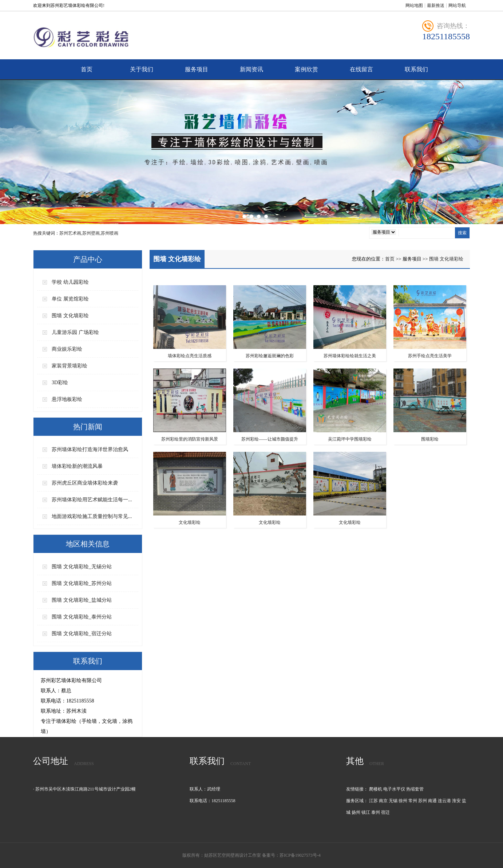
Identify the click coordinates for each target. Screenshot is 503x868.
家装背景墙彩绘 (70, 366)
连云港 (444, 801)
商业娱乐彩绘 (67, 349)
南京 (383, 801)
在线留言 (361, 69)
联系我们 (416, 69)
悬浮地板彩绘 (67, 399)
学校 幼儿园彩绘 (70, 282)
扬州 (356, 812)
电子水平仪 (394, 789)
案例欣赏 (306, 69)
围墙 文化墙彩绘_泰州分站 (82, 617)
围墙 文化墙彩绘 (70, 316)
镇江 (366, 812)
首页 (87, 69)
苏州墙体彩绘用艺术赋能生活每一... (92, 500)
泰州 (376, 812)
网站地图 (414, 5)
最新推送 (436, 5)
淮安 (456, 801)
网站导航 (457, 5)
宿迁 (385, 812)
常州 (413, 801)
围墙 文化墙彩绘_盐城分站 (82, 600)
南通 (432, 801)
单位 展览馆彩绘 (70, 299)
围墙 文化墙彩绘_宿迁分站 (82, 634)
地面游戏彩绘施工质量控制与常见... (92, 516)
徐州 (403, 801)
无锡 (393, 801)
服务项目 (197, 69)
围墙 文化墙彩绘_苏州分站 (82, 583)
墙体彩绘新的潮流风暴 (77, 466)
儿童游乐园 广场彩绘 (75, 332)
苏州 (423, 801)
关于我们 (142, 69)
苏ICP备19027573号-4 (300, 855)
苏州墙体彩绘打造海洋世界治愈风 (90, 449)
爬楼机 (376, 789)
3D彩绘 (60, 383)
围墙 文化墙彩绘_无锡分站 (82, 567)
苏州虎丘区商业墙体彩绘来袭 (85, 483)
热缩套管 (415, 789)
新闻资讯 (251, 69)
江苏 (373, 801)
